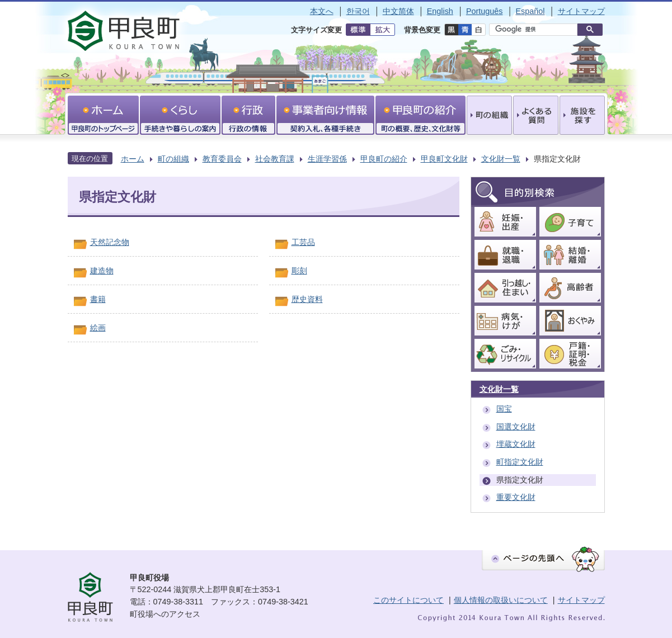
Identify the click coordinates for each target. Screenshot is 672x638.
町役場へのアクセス (165, 614)
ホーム (133, 159)
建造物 (102, 271)
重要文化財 (516, 497)
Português (485, 11)
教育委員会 (222, 159)
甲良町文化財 (444, 159)
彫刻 (299, 271)
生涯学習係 (327, 159)
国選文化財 (516, 427)
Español (530, 11)
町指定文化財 (520, 462)
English (440, 11)
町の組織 (173, 159)
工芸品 (303, 242)
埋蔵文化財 (516, 444)
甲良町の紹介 (384, 159)
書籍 (98, 299)
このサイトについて (408, 600)
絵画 (98, 328)
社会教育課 (275, 159)
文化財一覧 (501, 159)
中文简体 (398, 11)
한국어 (358, 11)
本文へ (322, 11)
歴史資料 (307, 299)
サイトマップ (581, 11)
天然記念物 (110, 242)
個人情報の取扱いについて (501, 600)
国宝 (504, 409)
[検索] (536, 30)
